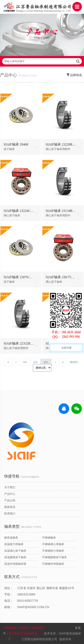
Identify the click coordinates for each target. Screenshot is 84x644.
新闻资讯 (10, 507)
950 (35, 362)
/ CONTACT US (21, 577)
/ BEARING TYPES (23, 527)
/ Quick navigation (22, 476)
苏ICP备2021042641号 (23, 634)
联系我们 (10, 514)
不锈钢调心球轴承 (53, 544)
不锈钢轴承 (49, 538)
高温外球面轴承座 (15, 564)
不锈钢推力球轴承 (53, 551)
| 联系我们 (38, 628)
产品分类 (10, 500)
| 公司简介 (24, 628)
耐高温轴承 (11, 538)
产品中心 (10, 494)
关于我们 (10, 487)
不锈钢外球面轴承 (53, 564)
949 (25, 362)
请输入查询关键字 (42, 61)
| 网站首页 (10, 628)
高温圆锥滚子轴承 (15, 557)
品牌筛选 (74, 75)
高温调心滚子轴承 (15, 551)
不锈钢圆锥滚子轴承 (54, 557)
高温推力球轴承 (14, 544)
